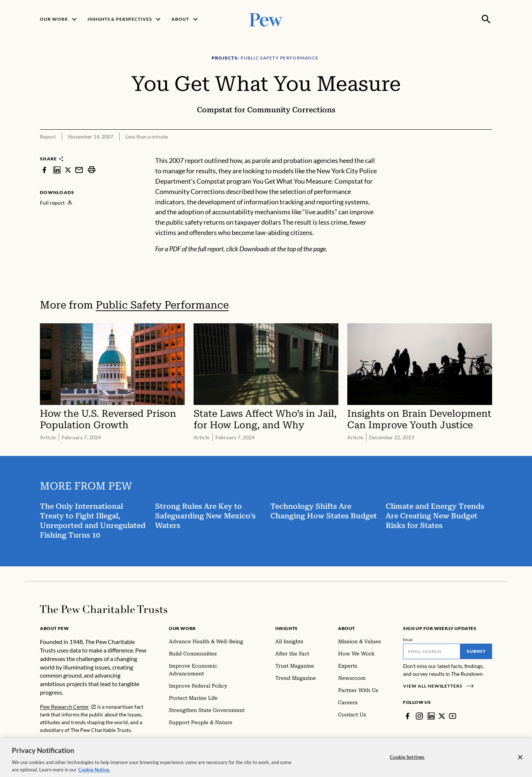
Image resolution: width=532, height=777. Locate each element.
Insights (287, 628)
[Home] (104, 609)
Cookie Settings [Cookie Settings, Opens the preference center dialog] (407, 761)
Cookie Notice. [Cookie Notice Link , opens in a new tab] (94, 774)
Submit (476, 651)
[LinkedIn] (431, 716)
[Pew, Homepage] (266, 19)
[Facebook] (407, 716)
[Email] (432, 651)
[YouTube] (453, 716)
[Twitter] (442, 716)
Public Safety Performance (162, 305)
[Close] (520, 761)
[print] (92, 170)
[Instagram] (419, 716)
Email (408, 640)
